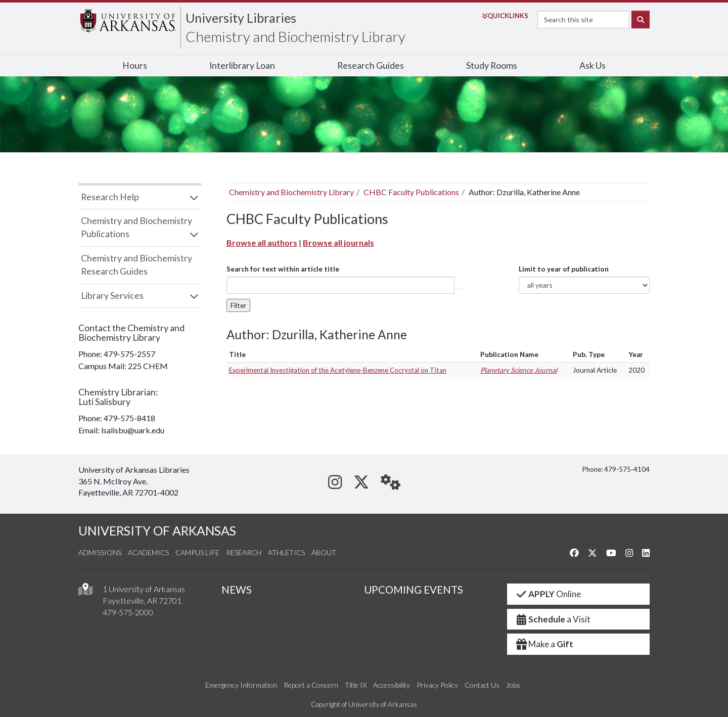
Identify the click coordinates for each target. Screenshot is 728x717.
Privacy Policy (437, 685)
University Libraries (241, 18)
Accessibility (392, 685)
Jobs (513, 685)
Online (548, 594)
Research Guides (371, 65)
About (324, 552)
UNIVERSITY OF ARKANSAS (157, 531)
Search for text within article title (283, 269)
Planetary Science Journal (519, 370)
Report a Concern (311, 685)
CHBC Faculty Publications (411, 192)
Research (244, 552)
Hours (135, 65)
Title (237, 354)
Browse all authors (262, 242)
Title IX (356, 685)
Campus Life (197, 552)
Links (505, 16)
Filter (238, 305)
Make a (544, 644)
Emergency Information (241, 685)
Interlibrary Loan (242, 65)
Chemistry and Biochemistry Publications (136, 227)
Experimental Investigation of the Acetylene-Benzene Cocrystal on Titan (338, 370)
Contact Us (482, 685)
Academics (148, 552)
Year (636, 354)
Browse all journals (338, 242)
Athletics (286, 552)
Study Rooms (492, 65)
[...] (340, 285)
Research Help (110, 197)
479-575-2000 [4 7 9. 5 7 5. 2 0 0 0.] (128, 612)
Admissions (100, 552)
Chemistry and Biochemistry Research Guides (136, 265)
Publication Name (509, 354)
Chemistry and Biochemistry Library (295, 36)
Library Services (112, 296)
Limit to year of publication (564, 269)
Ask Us (593, 65)
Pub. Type (589, 354)
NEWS (237, 590)
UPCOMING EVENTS (414, 590)
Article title (461, 285)
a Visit (553, 619)
